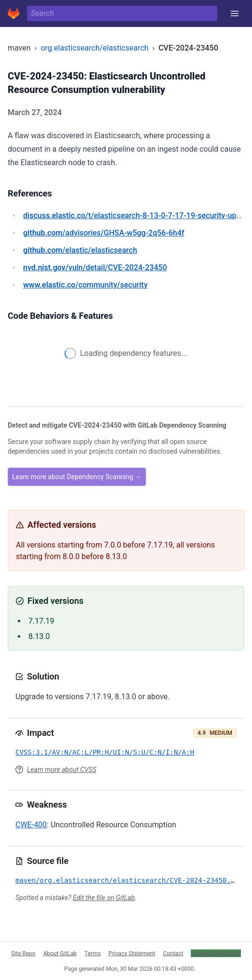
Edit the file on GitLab (104, 898)
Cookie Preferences (216, 953)
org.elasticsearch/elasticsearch (94, 48)
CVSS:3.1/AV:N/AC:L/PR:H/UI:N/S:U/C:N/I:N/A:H (105, 752)
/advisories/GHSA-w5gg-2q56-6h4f (104, 233)
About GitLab (60, 953)
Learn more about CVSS (62, 770)
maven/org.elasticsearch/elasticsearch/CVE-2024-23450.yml (129, 880)
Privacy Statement (132, 953)
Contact (173, 953)
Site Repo (23, 953)
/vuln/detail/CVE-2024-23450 (95, 268)
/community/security (85, 285)
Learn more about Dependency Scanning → (77, 477)
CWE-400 (31, 825)
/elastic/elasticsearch (80, 250)
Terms (93, 953)
